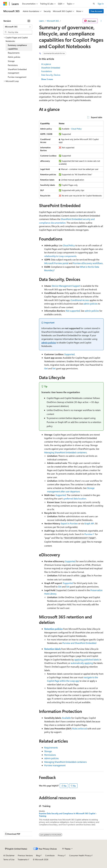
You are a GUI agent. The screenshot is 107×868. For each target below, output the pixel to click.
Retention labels (53, 649)
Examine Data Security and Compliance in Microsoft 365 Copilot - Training (68, 815)
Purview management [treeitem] (17, 77)
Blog (38, 855)
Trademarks (23, 859)
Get (46, 368)
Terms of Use (9, 859)
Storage (48, 751)
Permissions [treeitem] (13, 65)
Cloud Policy (76, 129)
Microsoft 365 (53, 21)
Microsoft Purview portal (56, 263)
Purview (88, 534)
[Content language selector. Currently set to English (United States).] (16, 849)
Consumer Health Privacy (80, 855)
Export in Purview (69, 523)
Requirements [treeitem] (14, 53)
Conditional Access (80, 300)
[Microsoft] (5, 4)
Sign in (101, 4)
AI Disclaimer (9, 855)
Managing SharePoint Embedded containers (65, 452)
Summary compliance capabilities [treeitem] (17, 47)
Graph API (89, 523)
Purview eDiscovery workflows (88, 263)
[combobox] (18, 27)
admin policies (90, 304)
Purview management (55, 765)
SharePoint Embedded (51, 68)
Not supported (73, 311)
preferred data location (75, 499)
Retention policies (53, 629)
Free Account (96, 11)
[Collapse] (29, 21)
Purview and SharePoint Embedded (79, 643)
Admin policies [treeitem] (14, 57)
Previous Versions (25, 855)
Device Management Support (66, 286)
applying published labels (87, 660)
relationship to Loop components (60, 256)
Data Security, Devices (51, 75)
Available (66, 718)
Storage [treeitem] (11, 61)
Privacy (61, 855)
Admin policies (51, 758)
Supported (69, 354)
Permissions (50, 755)
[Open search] (94, 4)
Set (54, 368)
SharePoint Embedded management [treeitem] (17, 71)
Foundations (47, 71)
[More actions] (101, 21)
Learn (41, 21)
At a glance (46, 64)
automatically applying (82, 663)
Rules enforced (80, 728)
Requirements (51, 748)
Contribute (50, 855)
